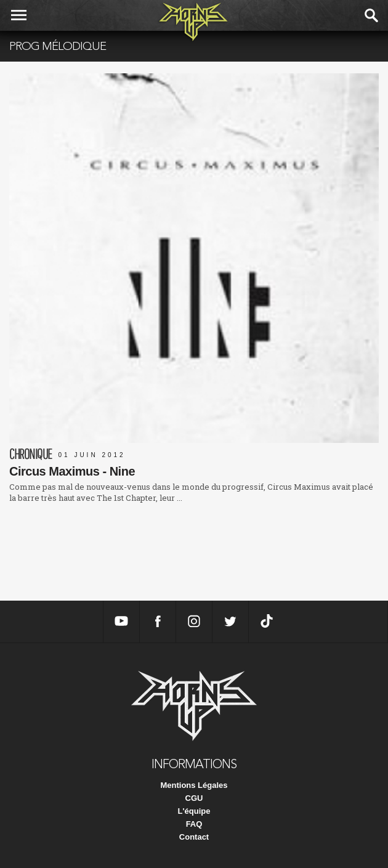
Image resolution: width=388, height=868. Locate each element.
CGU (194, 798)
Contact (194, 837)
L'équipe (194, 811)
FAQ (194, 824)
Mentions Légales (194, 785)
